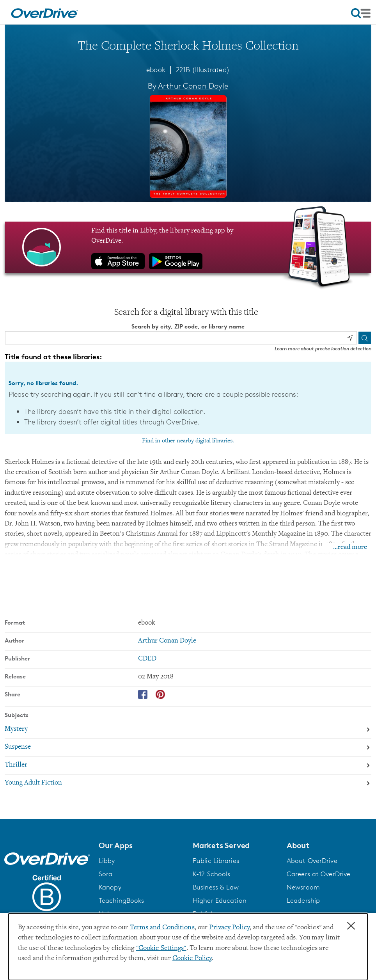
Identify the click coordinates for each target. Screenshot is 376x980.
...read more (350, 547)
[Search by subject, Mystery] (188, 729)
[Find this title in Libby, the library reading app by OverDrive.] (188, 247)
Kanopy (110, 887)
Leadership (303, 900)
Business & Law (216, 887)
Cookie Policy (192, 959)
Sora (106, 873)
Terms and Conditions (162, 928)
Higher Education (220, 900)
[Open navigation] (361, 13)
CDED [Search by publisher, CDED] (147, 659)
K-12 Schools (211, 873)
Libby (107, 860)
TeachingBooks (121, 900)
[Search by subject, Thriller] (188, 765)
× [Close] (351, 926)
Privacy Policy (229, 928)
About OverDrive (312, 860)
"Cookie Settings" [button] (161, 948)
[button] (141, 845)
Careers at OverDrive (318, 873)
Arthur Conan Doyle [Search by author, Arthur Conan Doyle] (193, 86)
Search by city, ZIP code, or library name (188, 326)
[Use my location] (350, 338)
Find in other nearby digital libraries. (188, 440)
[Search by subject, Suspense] (188, 747)
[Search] (365, 338)
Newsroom (303, 887)
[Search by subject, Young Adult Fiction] (188, 783)
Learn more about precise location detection (323, 349)
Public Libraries (216, 860)
